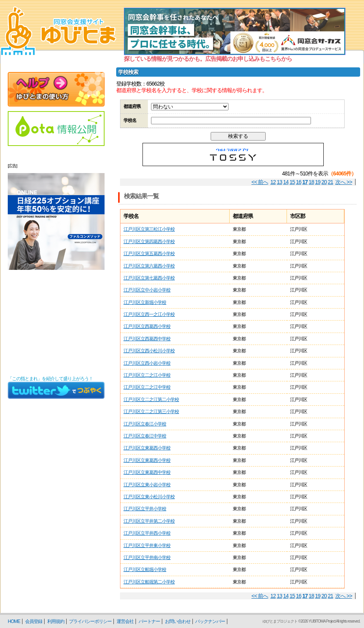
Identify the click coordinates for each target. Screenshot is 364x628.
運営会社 (125, 621)
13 (280, 182)
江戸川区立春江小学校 (145, 424)
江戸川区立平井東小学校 (147, 546)
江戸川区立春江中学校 (145, 436)
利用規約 (56, 621)
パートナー (149, 621)
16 (299, 182)
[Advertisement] (56, 323)
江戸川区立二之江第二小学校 (151, 400)
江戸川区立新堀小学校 (145, 302)
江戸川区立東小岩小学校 (147, 485)
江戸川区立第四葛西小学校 (149, 242)
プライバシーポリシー (90, 621)
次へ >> (344, 182)
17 (305, 182)
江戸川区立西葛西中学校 (147, 339)
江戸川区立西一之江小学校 (149, 314)
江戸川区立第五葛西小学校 (149, 254)
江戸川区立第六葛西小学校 (149, 266)
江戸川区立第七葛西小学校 (149, 278)
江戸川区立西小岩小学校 (147, 363)
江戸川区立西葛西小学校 (147, 326)
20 (324, 182)
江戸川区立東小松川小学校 (149, 497)
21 (331, 182)
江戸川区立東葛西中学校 (147, 472)
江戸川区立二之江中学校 (147, 387)
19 (318, 182)
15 (292, 182)
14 (286, 182)
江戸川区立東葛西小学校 (147, 448)
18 (311, 182)
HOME (14, 621)
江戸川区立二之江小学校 (147, 375)
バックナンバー (210, 621)
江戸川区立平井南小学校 (147, 558)
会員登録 (34, 621)
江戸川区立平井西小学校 (147, 533)
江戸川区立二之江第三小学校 (151, 412)
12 (273, 182)
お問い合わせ (178, 621)
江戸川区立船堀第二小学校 (149, 582)
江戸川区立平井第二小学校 (149, 521)
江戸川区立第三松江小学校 (149, 229)
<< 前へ (260, 182)
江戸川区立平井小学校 (145, 509)
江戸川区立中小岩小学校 (147, 290)
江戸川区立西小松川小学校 (149, 351)
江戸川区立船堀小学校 (145, 570)
